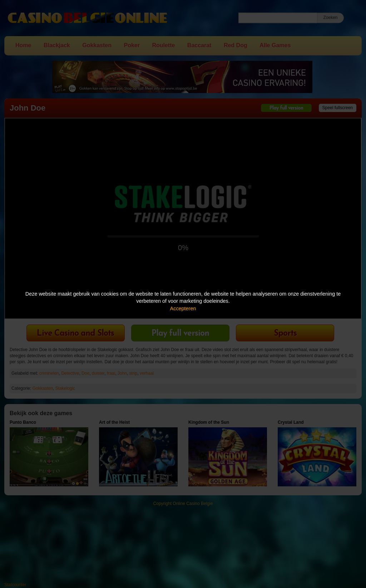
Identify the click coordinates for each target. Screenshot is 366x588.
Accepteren (183, 308)
